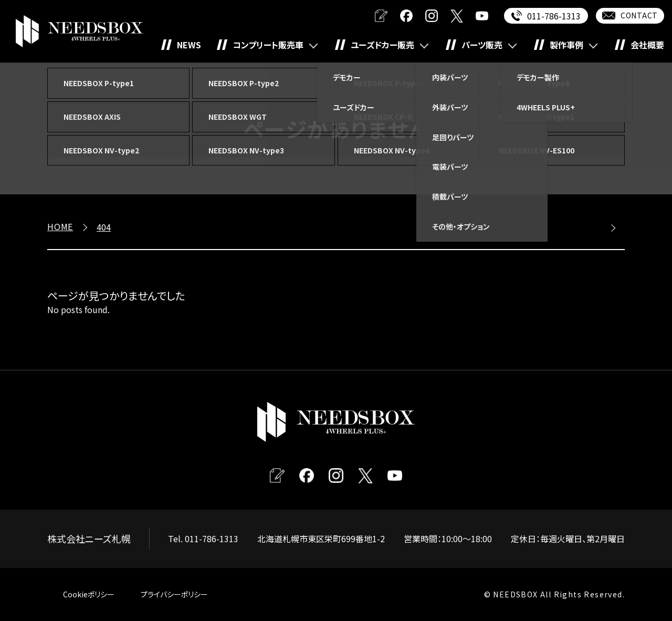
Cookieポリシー (89, 594)
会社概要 (647, 45)
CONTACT (639, 15)
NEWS (189, 45)
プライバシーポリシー (174, 594)
